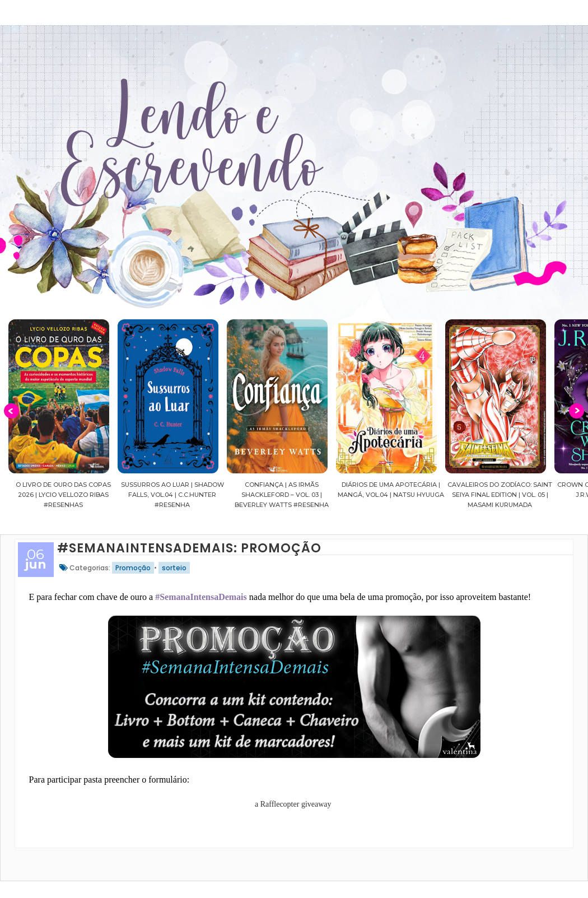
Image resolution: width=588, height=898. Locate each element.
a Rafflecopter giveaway (293, 804)
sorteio (174, 568)
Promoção (133, 568)
